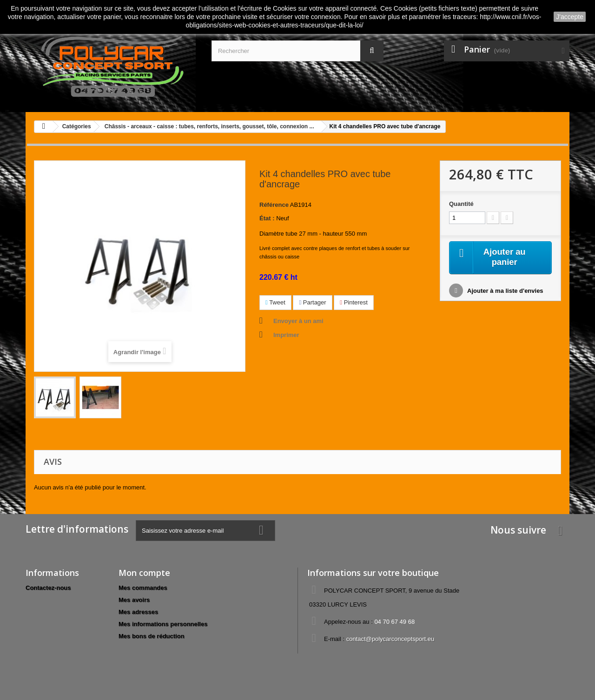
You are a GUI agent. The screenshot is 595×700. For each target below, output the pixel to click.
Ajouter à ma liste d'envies (505, 292)
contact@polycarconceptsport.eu (390, 639)
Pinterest (354, 302)
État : (267, 218)
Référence (274, 205)
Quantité (461, 204)
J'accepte (570, 17)
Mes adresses (138, 612)
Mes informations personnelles (163, 624)
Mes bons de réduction (152, 636)
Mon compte (144, 573)
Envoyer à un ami (298, 321)
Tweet (275, 302)
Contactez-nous (48, 588)
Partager (312, 302)
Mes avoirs (134, 600)
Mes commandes (143, 588)
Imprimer (286, 335)
